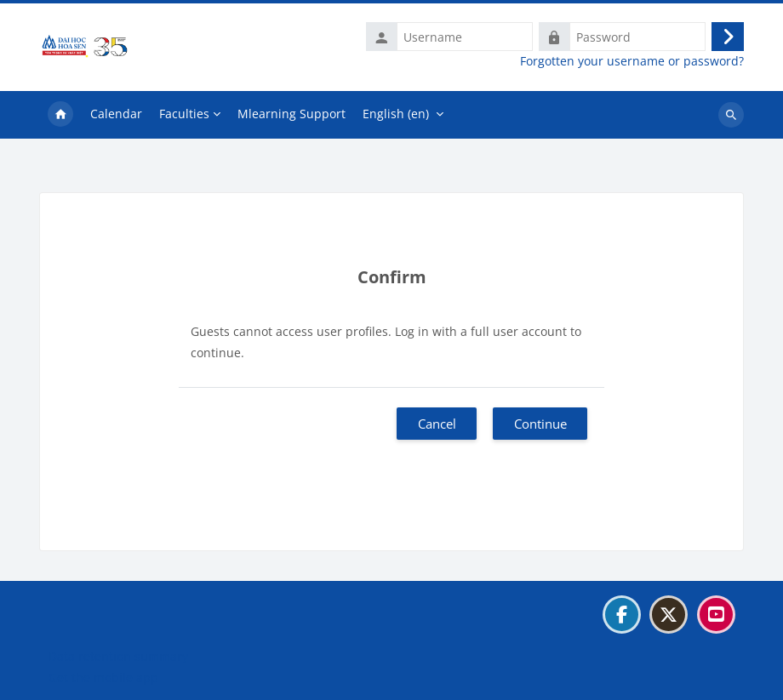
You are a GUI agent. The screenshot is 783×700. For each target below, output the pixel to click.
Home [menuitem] (60, 115)
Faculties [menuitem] (184, 114)
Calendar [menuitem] (116, 114)
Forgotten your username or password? (632, 61)
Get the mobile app (103, 677)
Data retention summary (118, 656)
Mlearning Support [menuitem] (291, 114)
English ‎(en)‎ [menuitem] (396, 114)
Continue (540, 424)
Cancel (437, 424)
